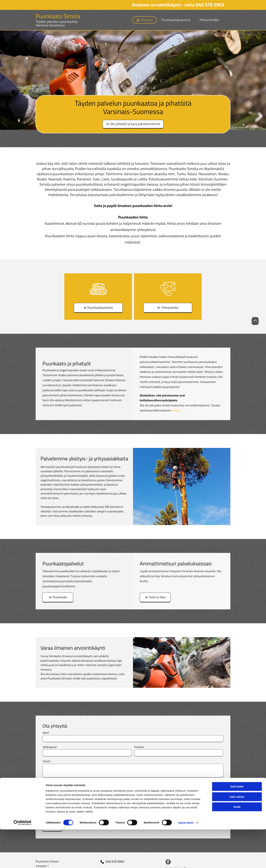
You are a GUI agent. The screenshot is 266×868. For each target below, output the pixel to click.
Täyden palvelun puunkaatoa (57, 22)
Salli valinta (237, 851)
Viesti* (47, 761)
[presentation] (69, 811)
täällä (175, 410)
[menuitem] (144, 20)
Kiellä (237, 861)
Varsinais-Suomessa (50, 25)
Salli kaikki (237, 841)
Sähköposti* (50, 747)
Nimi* (46, 733)
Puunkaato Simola (58, 16)
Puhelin (139, 747)
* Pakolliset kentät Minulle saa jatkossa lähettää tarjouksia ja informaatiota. (91, 783)
